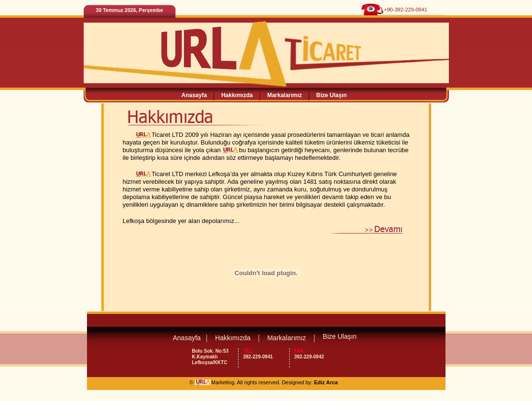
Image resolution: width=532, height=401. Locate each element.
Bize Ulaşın (332, 95)
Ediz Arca (326, 382)
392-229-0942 (315, 354)
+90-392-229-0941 (406, 10)
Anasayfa (194, 95)
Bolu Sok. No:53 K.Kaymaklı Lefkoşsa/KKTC (211, 357)
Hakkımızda (237, 95)
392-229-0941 (264, 354)
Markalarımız (285, 95)
